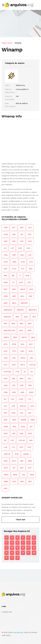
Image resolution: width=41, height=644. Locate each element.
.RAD (5, 378)
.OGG (30, 351)
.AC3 (30, 227)
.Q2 (31, 372)
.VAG (32, 406)
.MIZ (22, 461)
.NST (31, 344)
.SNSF (31, 392)
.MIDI (6, 303)
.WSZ (23, 427)
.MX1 (22, 481)
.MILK (14, 303)
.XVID (30, 433)
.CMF (14, 255)
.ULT (5, 406)
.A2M (5, 227)
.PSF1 (14, 365)
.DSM (14, 262)
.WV (31, 427)
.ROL (29, 378)
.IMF (13, 276)
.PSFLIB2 (7, 372)
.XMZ (21, 433)
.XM (14, 433)
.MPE (29, 330)
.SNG (22, 392)
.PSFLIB (32, 365)
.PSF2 (23, 365)
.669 (31, 440)
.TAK (12, 399)
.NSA (22, 344)
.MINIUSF (7, 317)
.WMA (33, 420)
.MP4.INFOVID (9, 330)
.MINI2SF (24, 303)
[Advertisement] (20, 141)
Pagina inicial (7, 43)
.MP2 (13, 324)
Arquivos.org (18, 632)
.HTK (21, 447)
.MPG (15, 337)
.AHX (14, 234)
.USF (13, 406)
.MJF (30, 481)
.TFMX (21, 399)
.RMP (21, 378)
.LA (13, 282)
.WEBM (23, 420)
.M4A (31, 289)
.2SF (12, 440)
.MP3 (21, 324)
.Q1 (25, 372)
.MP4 (30, 324)
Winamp (18, 43)
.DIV (30, 255)
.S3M (5, 385)
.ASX (30, 241)
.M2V (5, 289)
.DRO (5, 461)
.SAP (22, 385)
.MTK (14, 461)
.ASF (22, 241)
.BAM (32, 475)
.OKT (14, 358)
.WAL (6, 420)
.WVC (6, 433)
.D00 (22, 255)
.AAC (22, 227)
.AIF (22, 234)
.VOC (21, 413)
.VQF (30, 413)
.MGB (6, 481)
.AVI (12, 248)
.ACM (6, 234)
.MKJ (22, 468)
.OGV (6, 358)
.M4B (6, 296)
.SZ (5, 399)
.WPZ (6, 468)
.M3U (14, 289)
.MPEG (6, 337)
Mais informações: (10, 105)
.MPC (21, 330)
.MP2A (6, 475)
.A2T (14, 227)
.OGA (22, 351)
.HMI (5, 276)
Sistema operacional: (10, 91)
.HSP (5, 488)
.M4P (14, 296)
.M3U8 (22, 289)
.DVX (31, 262)
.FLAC (14, 269)
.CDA (28, 248)
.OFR (14, 351)
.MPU (33, 337)
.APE (14, 241)
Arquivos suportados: (10, 98)
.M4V (22, 296)
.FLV (23, 269)
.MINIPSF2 (33, 310)
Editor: (8, 85)
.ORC (31, 358)
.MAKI (15, 475)
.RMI (13, 378)
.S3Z (14, 385)
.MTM (14, 344)
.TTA (29, 399)
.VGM (13, 413)
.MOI (34, 317)
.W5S (17, 454)
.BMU (30, 461)
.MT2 (5, 344)
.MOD (26, 317)
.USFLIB (23, 406)
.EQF (5, 269)
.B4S (20, 248)
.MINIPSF (20, 310)
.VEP (5, 413)
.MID (30, 296)
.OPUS (23, 358)
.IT (20, 276)
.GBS (31, 269)
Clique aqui (20, 520)
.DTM (23, 262)
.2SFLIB (21, 440)
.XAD (14, 481)
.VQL (24, 475)
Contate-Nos (7, 612)
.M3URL (26, 454)
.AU (5, 248)
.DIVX (6, 262)
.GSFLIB (7, 454)
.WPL (14, 427)
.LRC (29, 282)
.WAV (14, 420)
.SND (14, 392)
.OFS (29, 447)
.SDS (30, 385)
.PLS (5, 365)
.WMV (6, 427)
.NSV (6, 351)
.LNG (21, 282)
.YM (5, 440)
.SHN (6, 392)
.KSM (6, 282)
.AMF (6, 241)
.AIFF (30, 234)
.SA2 (30, 468)
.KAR (27, 276)
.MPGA (24, 337)
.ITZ (13, 447)
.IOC (14, 468)
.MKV (17, 317)
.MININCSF (8, 310)
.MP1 (5, 324)
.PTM (17, 372)
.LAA (5, 447)
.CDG (6, 255)
